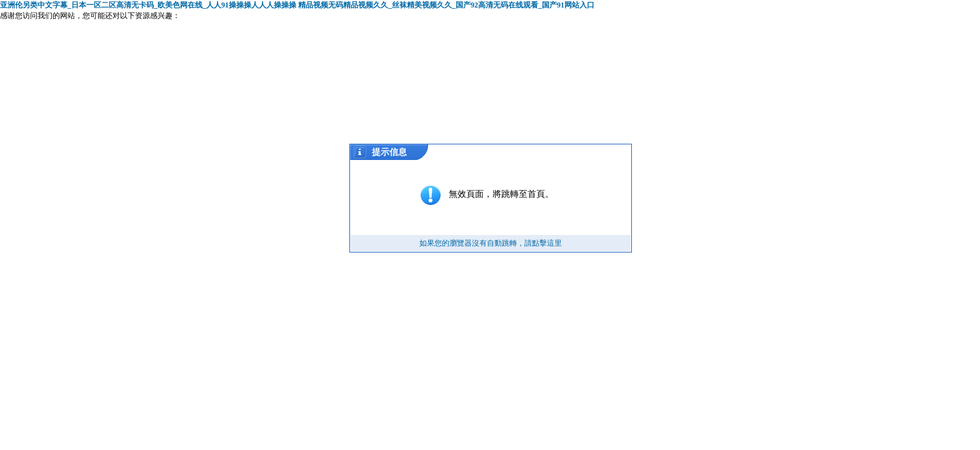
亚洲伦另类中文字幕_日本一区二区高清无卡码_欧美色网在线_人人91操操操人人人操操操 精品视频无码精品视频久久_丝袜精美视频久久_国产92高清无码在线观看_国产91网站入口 (297, 5)
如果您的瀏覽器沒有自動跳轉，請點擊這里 (491, 243)
